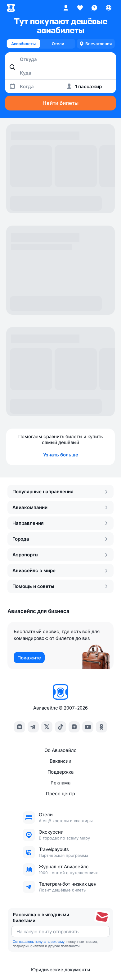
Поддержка (60, 772)
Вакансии (60, 761)
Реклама (60, 783)
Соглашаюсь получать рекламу (39, 942)
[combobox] (60, 59)
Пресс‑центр (61, 794)
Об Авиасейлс (60, 750)
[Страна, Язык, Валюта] (109, 8)
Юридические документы (60, 970)
